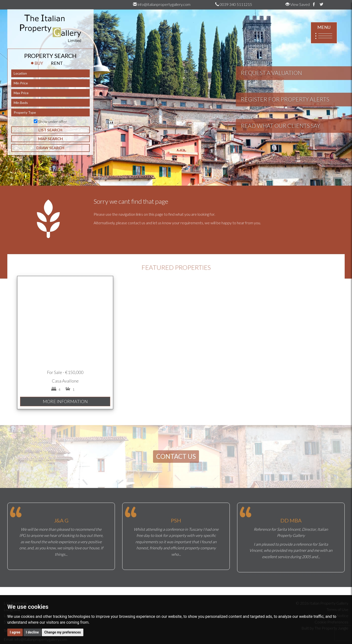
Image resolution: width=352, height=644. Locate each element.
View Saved (298, 4)
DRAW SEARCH (50, 148)
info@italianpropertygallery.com (162, 4)
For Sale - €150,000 (65, 372)
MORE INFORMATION (65, 401)
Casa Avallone (65, 381)
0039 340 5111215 (234, 4)
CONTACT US (176, 456)
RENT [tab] (55, 63)
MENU (324, 33)
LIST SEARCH (50, 130)
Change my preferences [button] (62, 632)
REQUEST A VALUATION (271, 73)
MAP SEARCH (50, 139)
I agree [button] (15, 632)
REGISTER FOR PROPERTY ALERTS (285, 99)
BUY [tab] (37, 63)
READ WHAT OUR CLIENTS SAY (280, 126)
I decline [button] (32, 632)
